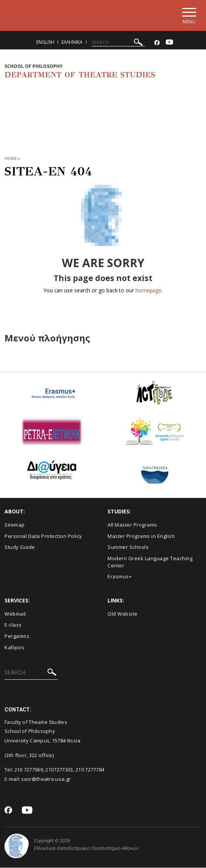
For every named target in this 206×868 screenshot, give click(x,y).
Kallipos (14, 648)
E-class (13, 625)
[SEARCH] (118, 43)
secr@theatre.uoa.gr (46, 779)
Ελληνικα (72, 42)
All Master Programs (132, 525)
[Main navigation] (188, 16)
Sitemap (15, 525)
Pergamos (17, 636)
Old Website (123, 614)
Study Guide (20, 548)
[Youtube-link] (169, 43)
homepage (148, 291)
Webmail (15, 614)
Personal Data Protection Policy (43, 536)
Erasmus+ (120, 577)
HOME (11, 159)
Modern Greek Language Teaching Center (150, 562)
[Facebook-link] (157, 43)
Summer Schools (128, 548)
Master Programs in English (141, 536)
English (45, 42)
